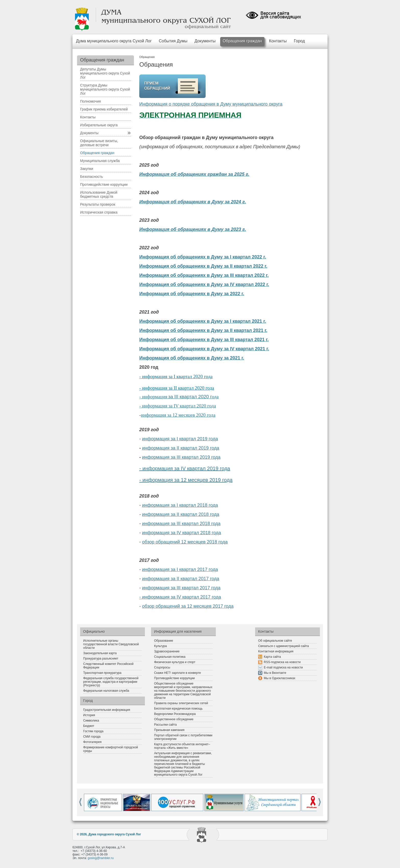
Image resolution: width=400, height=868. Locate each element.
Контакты (278, 41)
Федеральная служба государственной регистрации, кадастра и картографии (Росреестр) (111, 682)
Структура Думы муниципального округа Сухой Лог (105, 89)
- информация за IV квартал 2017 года (180, 597)
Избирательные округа (99, 125)
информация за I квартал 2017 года (180, 569)
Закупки (87, 169)
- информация (153, 397)
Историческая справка (99, 212)
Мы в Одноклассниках (280, 678)
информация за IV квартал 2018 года (182, 533)
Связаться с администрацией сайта (284, 646)
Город (299, 41)
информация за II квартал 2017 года (181, 579)
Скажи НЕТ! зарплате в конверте (177, 673)
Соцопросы (162, 667)
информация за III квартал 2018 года (181, 524)
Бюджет (89, 726)
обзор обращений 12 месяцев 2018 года (185, 542)
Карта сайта (272, 657)
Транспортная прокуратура (102, 673)
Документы (205, 41)
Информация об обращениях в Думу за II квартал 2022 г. (203, 266)
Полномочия (90, 101)
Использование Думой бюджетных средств (99, 194)
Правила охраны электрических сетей (181, 703)
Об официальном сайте (275, 641)
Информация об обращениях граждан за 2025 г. (194, 174)
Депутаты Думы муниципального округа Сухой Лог (105, 73)
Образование (164, 641)
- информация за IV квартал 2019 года (185, 468)
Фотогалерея (92, 742)
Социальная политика (170, 657)
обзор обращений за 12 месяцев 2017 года (188, 606)
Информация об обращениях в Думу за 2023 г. (193, 229)
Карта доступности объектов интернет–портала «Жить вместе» (182, 746)
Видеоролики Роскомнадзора (175, 714)
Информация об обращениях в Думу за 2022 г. (192, 294)
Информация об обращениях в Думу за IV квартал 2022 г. (204, 284)
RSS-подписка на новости (282, 662)
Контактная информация (276, 651)
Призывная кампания (169, 730)
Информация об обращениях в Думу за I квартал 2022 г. (203, 257)
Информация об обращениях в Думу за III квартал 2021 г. (204, 340)
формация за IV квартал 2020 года (182, 406)
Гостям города (93, 731)
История (89, 715)
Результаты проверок (98, 204)
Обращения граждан (242, 41)
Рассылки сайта (165, 725)
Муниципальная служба (100, 161)
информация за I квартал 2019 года (180, 439)
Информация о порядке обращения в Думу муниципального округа (211, 104)
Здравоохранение (167, 651)
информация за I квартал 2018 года (180, 505)
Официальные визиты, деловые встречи (99, 143)
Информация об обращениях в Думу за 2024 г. (193, 202)
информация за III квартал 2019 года (181, 457)
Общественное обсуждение (174, 719)
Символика (91, 721)
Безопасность (91, 177)
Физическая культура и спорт (175, 662)
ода (215, 397)
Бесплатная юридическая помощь (178, 709)
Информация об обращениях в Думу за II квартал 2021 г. (203, 330)
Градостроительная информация (107, 710)
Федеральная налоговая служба (106, 691)
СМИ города (92, 737)
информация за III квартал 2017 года (181, 588)
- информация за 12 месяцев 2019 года (186, 480)
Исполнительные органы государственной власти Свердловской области (111, 644)
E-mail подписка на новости (283, 667)
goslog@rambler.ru (101, 858)
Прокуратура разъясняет (101, 659)
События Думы (173, 41)
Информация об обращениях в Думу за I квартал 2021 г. (203, 321)
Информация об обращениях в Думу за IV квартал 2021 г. (204, 349)
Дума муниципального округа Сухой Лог (114, 41)
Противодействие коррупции (104, 184)
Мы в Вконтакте (275, 673)
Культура (160, 646)
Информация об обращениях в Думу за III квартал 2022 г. (204, 275)
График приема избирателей (104, 109)
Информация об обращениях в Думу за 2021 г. (192, 358)
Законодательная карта (100, 653)
